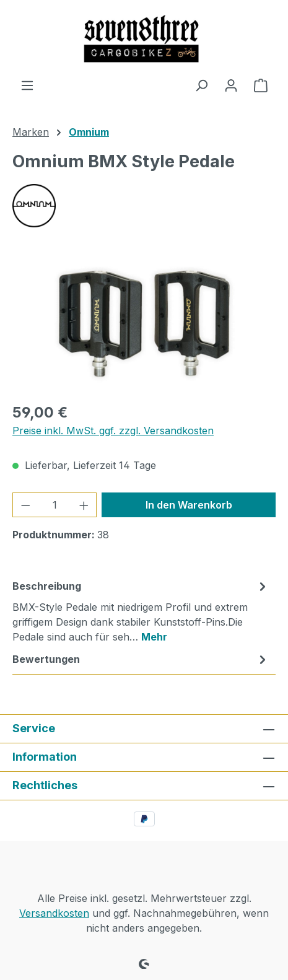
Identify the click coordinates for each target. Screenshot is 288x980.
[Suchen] (201, 85)
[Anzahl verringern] (25, 505)
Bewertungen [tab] (141, 659)
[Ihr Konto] (231, 85)
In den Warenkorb (189, 505)
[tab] (141, 611)
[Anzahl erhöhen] (84, 505)
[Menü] (27, 85)
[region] (144, 322)
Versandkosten (54, 913)
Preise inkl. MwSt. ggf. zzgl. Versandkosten (113, 431)
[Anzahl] (55, 505)
